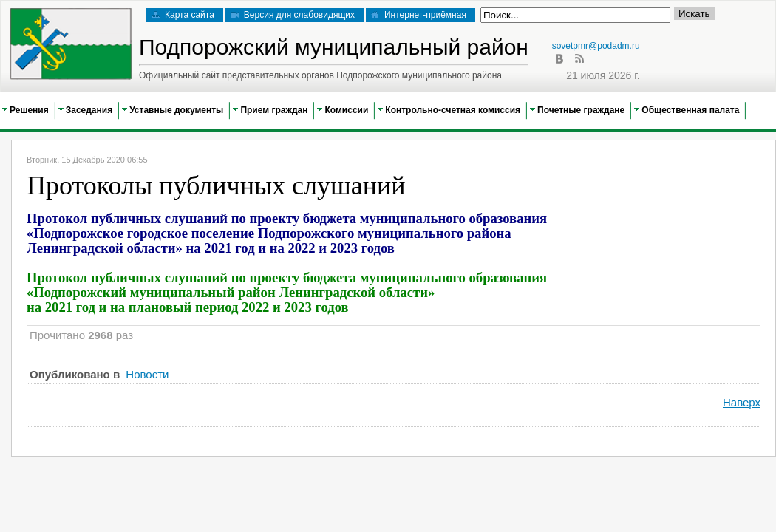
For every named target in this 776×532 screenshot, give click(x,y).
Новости (147, 374)
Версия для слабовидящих (293, 15)
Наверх (742, 402)
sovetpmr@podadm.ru (596, 46)
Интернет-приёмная (419, 15)
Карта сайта (183, 15)
